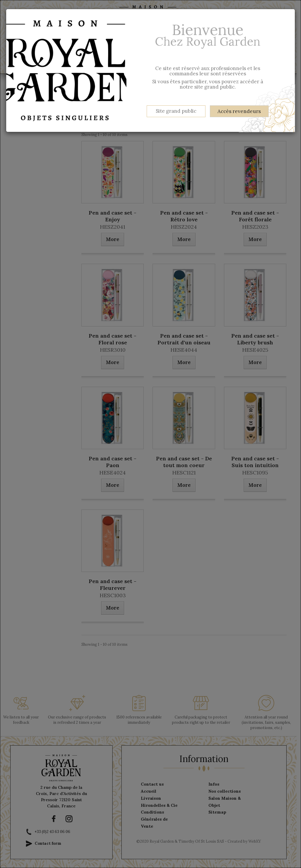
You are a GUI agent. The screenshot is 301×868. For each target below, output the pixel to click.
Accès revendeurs (239, 111)
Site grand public (176, 111)
